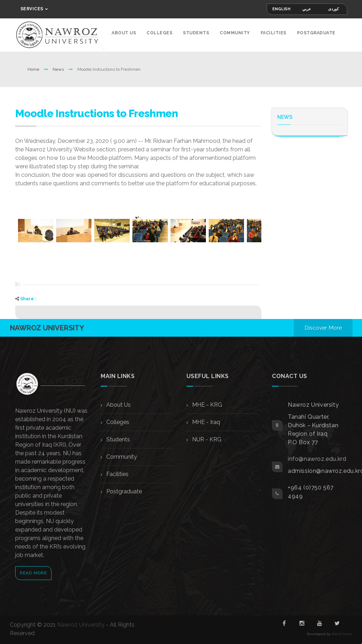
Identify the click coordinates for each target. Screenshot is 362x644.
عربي (307, 9)
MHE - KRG (206, 403)
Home (34, 68)
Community (235, 33)
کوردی (333, 9)
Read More (33, 572)
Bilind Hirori (342, 633)
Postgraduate (316, 33)
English (281, 9)
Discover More (323, 326)
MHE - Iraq (205, 421)
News (59, 68)
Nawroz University (81, 623)
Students (196, 33)
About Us (124, 33)
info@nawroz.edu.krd (317, 457)
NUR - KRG (206, 438)
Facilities (274, 33)
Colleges (159, 33)
